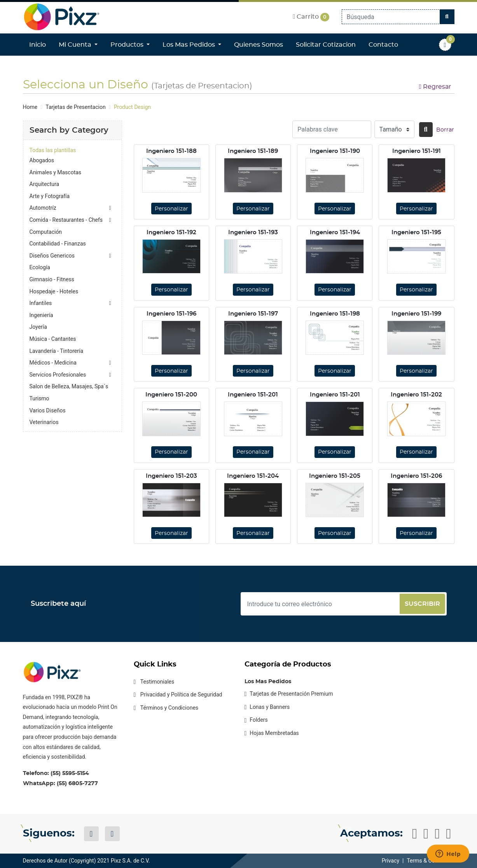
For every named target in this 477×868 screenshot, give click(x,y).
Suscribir (422, 604)
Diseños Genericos (52, 256)
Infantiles (41, 303)
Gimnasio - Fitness (52, 279)
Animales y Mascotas (56, 172)
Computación (46, 232)
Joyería (38, 327)
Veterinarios (44, 422)
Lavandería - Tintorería (57, 351)
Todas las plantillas (53, 150)
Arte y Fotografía (50, 196)
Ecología (40, 267)
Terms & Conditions (430, 861)
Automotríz (43, 208)
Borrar (445, 130)
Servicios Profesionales (58, 375)
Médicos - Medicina (53, 363)
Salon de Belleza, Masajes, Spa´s (69, 386)
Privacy (391, 861)
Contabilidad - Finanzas (58, 244)
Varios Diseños (48, 410)
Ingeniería (41, 315)
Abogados (42, 160)
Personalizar (171, 209)
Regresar (435, 87)
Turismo (39, 398)
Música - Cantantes (53, 339)
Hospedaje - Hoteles (54, 291)
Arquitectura (45, 184)
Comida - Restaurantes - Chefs (66, 220)
